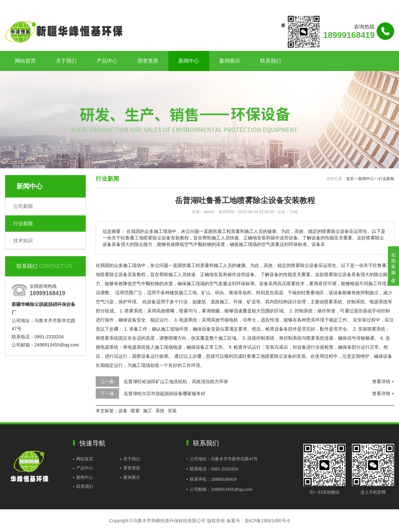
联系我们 (354, 6)
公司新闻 (23, 206)
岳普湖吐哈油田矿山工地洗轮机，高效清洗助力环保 (176, 381)
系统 (160, 411)
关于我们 (66, 61)
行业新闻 (23, 223)
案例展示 (230, 61)
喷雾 (135, 411)
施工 (148, 411)
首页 (350, 179)
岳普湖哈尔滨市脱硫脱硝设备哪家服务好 (164, 393)
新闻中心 (189, 61)
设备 (123, 411)
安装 (172, 411)
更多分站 (385, 6)
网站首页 (25, 61)
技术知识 (23, 241)
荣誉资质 (148, 61)
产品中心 (107, 61)
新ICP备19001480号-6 (267, 521)
